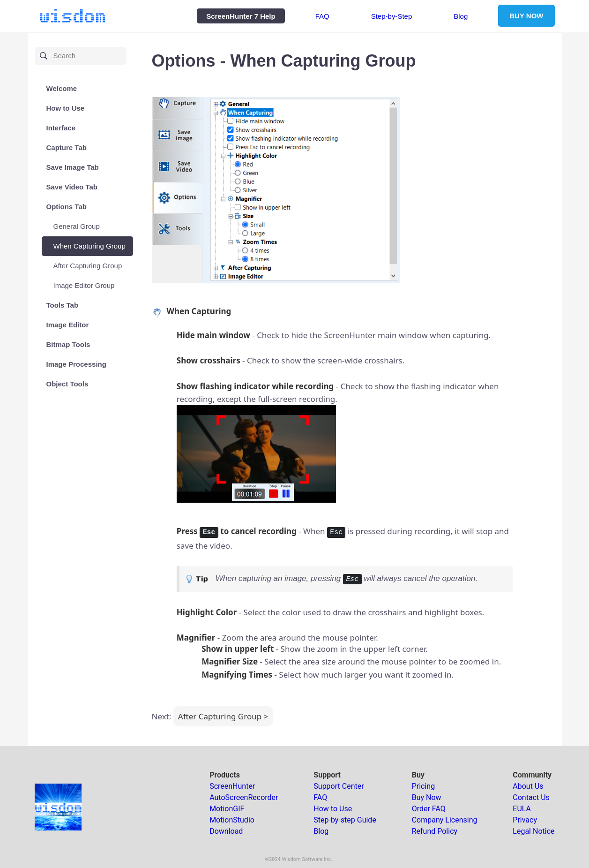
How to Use (66, 108)
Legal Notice (533, 831)
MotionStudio (232, 820)
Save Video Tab (72, 187)
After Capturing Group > (223, 716)
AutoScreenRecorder (244, 797)
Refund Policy (435, 831)
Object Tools (67, 384)
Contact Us (531, 797)
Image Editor (68, 325)
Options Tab (67, 207)
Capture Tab (67, 147)
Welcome (62, 88)
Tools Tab (63, 305)
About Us (528, 786)
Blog (461, 16)
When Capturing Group (89, 246)
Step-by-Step (392, 16)
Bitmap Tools (68, 344)
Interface (61, 128)
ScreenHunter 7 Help (241, 16)
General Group (77, 226)
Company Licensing (445, 820)
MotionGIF (227, 809)
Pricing (424, 786)
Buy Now (427, 797)
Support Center (339, 786)
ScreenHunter (232, 786)
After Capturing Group (88, 266)
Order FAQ (429, 809)
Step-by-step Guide (345, 820)
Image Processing (76, 364)
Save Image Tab (73, 167)
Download (226, 831)
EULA (522, 809)
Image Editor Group (84, 285)
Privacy (525, 820)
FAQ (322, 16)
